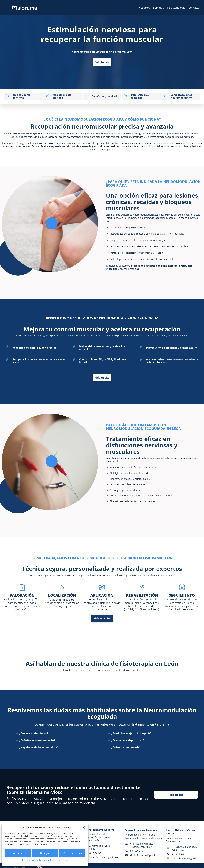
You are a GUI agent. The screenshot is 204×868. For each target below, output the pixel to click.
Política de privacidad (48, 860)
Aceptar (18, 853)
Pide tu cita (102, 62)
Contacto (194, 8)
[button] (84, 827)
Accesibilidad (131, 861)
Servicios (158, 8)
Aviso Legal (63, 860)
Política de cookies (30, 860)
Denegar (45, 853)
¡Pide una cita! (102, 611)
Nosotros (144, 8)
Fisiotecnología (176, 8)
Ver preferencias (72, 853)
